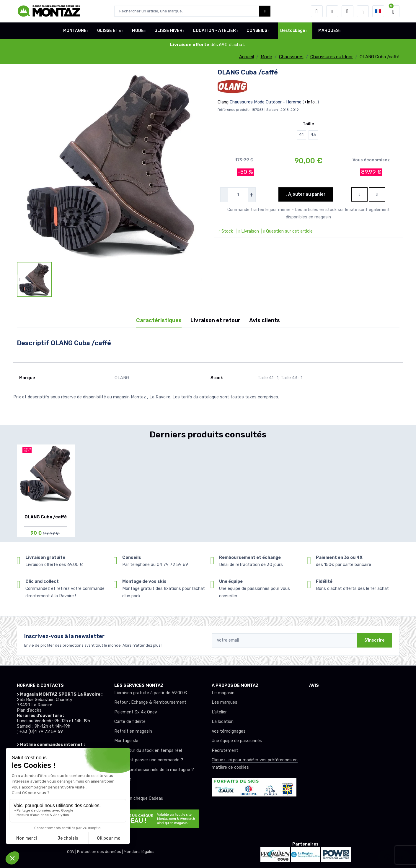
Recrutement (225, 751)
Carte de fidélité (130, 722)
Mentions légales (139, 852)
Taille (308, 124)
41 (301, 135)
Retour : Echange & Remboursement (150, 702)
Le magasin (223, 693)
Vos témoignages (229, 731)
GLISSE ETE (109, 31)
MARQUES (328, 31)
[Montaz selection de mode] (363, 11)
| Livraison (247, 231)
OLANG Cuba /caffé (46, 517)
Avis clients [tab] (265, 320)
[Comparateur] (348, 11)
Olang (223, 102)
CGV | (72, 852)
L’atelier (219, 712)
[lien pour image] (111, 164)
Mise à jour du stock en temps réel (148, 751)
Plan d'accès (29, 710)
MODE (138, 31)
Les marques (225, 702)
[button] (317, 11)
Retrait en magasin (133, 731)
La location (223, 722)
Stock (226, 231)
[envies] (332, 11)
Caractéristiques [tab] (159, 320)
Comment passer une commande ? (149, 760)
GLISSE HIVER (168, 31)
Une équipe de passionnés (237, 741)
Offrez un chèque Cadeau (139, 798)
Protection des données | (100, 852)
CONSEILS (257, 31)
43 (313, 135)
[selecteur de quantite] (238, 195)
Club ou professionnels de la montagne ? (154, 770)
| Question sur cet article (286, 231)
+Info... (311, 102)
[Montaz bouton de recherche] (265, 11)
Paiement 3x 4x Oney (136, 712)
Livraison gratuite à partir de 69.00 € (151, 693)
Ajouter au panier (306, 194)
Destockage (293, 31)
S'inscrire (375, 640)
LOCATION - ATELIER (214, 31)
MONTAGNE (75, 31)
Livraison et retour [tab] (215, 320)
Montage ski (126, 741)
